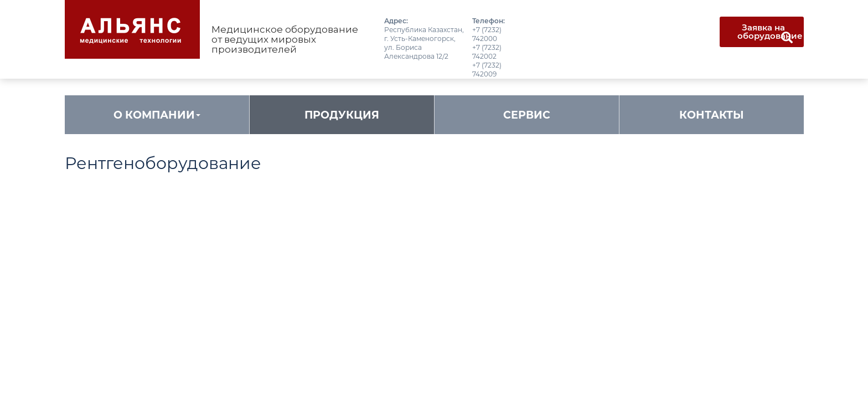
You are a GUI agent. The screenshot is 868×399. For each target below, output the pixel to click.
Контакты (712, 115)
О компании (157, 115)
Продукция (342, 115)
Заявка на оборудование (770, 32)
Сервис (527, 115)
